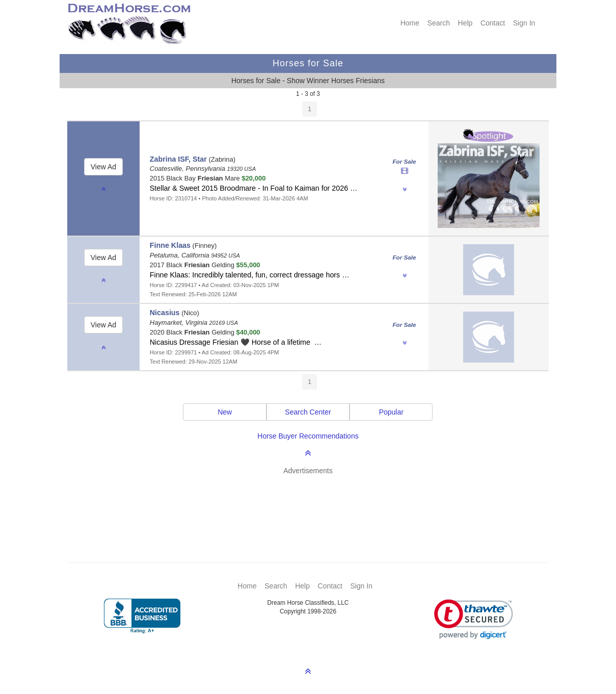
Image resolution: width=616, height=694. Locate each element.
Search (439, 23)
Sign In (524, 23)
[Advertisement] (313, 504)
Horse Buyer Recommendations (308, 436)
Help (465, 23)
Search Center (308, 412)
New (225, 412)
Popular (391, 412)
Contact (493, 23)
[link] (474, 619)
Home (410, 23)
